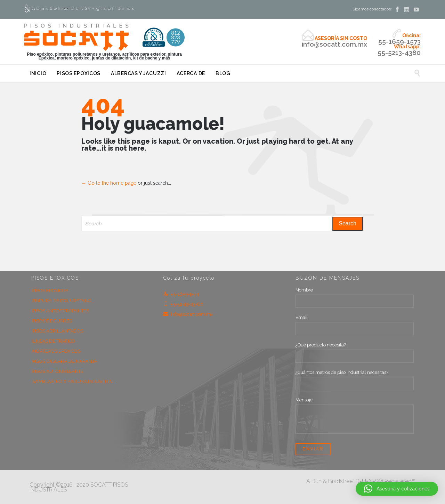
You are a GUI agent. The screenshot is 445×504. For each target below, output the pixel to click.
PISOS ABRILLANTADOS (58, 331)
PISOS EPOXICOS (50, 291)
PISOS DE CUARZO (52, 321)
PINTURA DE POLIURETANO (62, 301)
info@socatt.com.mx (188, 314)
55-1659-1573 (181, 294)
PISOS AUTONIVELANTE (58, 371)
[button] (397, 489)
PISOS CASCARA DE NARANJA (65, 361)
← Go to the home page (109, 183)
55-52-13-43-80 (183, 304)
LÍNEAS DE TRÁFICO (54, 341)
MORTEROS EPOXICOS (56, 351)
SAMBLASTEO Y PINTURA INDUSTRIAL (73, 381)
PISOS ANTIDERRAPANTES (61, 311)
